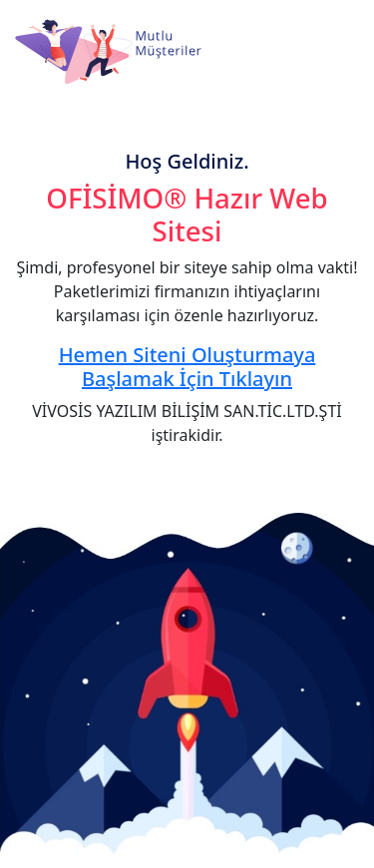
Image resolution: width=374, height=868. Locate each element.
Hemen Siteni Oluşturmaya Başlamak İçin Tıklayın (187, 367)
